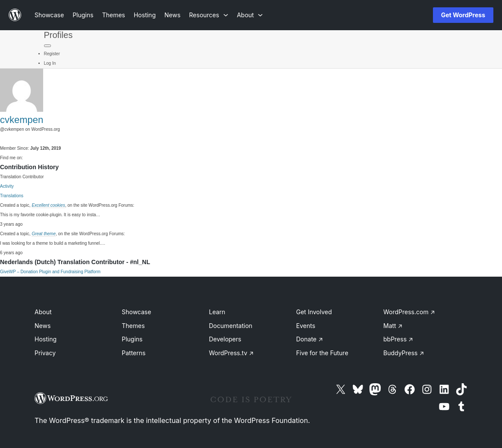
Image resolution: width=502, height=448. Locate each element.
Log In (50, 63)
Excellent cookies (48, 205)
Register (52, 54)
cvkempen (22, 120)
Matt (393, 326)
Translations (12, 196)
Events (306, 326)
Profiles (58, 35)
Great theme (44, 234)
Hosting (46, 339)
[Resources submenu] (209, 15)
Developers (225, 339)
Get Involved (314, 312)
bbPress (398, 339)
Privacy (45, 353)
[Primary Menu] (47, 46)
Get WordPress (463, 15)
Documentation (231, 326)
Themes (133, 326)
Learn (217, 312)
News (43, 326)
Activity (7, 186)
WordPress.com (409, 312)
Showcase (136, 312)
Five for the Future (322, 353)
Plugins (132, 339)
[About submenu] (250, 15)
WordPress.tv (231, 353)
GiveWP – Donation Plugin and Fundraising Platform (50, 272)
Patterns (134, 353)
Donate (309, 339)
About (43, 312)
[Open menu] (412, 15)
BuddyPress (404, 353)
